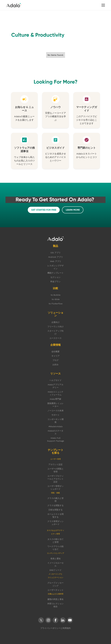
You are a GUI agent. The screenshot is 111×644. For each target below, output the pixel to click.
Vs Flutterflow (56, 304)
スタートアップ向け (55, 332)
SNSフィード (55, 570)
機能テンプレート (55, 273)
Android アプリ (56, 257)
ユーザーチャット (55, 590)
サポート (55, 415)
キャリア (55, 356)
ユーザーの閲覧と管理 (55, 470)
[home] (14, 5)
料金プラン (55, 282)
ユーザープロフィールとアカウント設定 (55, 479)
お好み (55, 365)
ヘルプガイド (55, 380)
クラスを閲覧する (55, 505)
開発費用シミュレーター (55, 405)
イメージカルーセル (55, 564)
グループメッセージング (55, 584)
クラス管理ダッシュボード (55, 523)
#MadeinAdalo (56, 426)
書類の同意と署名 (55, 599)
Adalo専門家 (55, 399)
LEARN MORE (73, 210)
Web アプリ (56, 261)
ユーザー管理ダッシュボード (55, 488)
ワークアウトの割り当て (55, 548)
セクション (55, 277)
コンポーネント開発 (55, 421)
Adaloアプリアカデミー (55, 386)
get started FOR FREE (44, 210)
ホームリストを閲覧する (55, 516)
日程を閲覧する (55, 510)
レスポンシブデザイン (55, 267)
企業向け (55, 322)
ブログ (55, 360)
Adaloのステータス (55, 432)
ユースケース (55, 338)
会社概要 (55, 352)
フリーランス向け (55, 327)
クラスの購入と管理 (55, 500)
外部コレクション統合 (55, 605)
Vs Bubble (55, 295)
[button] (103, 5)
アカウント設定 (55, 464)
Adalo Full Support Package (56, 439)
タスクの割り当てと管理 (55, 541)
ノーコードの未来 (55, 411)
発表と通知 (55, 559)
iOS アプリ (55, 253)
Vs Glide (56, 299)
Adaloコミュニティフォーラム (55, 393)
